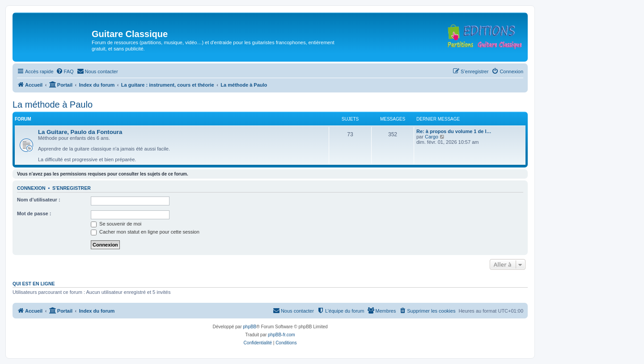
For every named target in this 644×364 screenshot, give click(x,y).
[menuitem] (65, 71)
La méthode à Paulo (53, 105)
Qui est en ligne (34, 284)
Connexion (31, 188)
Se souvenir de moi (116, 224)
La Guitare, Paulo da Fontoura (80, 132)
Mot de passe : (34, 213)
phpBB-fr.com (282, 335)
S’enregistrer (72, 188)
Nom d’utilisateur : (39, 200)
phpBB (250, 327)
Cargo (432, 137)
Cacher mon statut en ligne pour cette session (145, 232)
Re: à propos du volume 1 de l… (454, 131)
